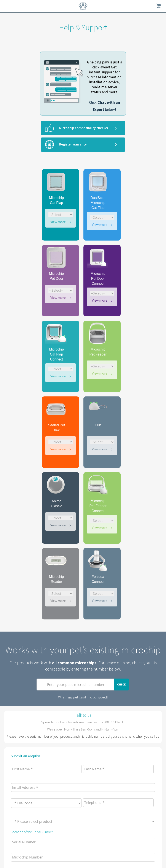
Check (122, 684)
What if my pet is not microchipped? (83, 697)
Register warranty (73, 144)
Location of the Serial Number (32, 832)
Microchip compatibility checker (84, 128)
